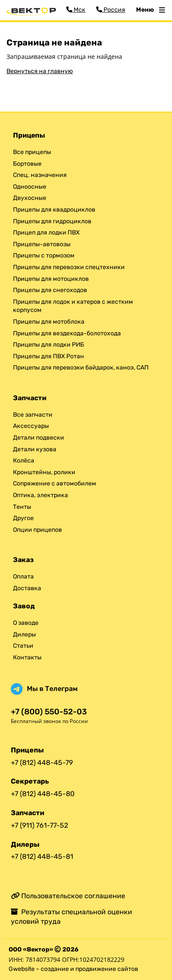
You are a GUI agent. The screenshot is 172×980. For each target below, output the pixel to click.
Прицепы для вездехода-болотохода (67, 333)
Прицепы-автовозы (42, 244)
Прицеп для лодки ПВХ (46, 233)
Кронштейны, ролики (44, 472)
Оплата (23, 577)
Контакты (27, 657)
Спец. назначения (40, 175)
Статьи (23, 646)
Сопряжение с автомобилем (55, 484)
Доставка (27, 588)
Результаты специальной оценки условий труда (71, 917)
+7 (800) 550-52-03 (49, 712)
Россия (111, 10)
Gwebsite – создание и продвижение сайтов (73, 969)
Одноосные (30, 187)
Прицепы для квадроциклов (54, 210)
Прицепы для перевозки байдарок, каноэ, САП (81, 368)
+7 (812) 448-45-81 (42, 856)
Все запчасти (33, 415)
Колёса (24, 461)
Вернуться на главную (40, 71)
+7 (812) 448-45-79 (42, 763)
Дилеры (24, 635)
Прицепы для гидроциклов (52, 221)
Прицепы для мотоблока (49, 322)
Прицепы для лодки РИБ (49, 345)
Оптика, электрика (41, 495)
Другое (23, 518)
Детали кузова (35, 449)
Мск (76, 10)
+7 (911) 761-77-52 (39, 825)
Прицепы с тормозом (44, 255)
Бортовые (27, 164)
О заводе (26, 623)
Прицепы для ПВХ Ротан (49, 356)
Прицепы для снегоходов (50, 290)
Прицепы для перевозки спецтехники (69, 267)
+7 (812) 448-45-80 (43, 794)
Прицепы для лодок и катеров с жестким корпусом (73, 306)
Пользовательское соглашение (68, 896)
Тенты (22, 507)
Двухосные (30, 198)
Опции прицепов (37, 530)
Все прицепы (32, 152)
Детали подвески (39, 438)
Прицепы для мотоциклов (51, 279)
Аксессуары (31, 426)
